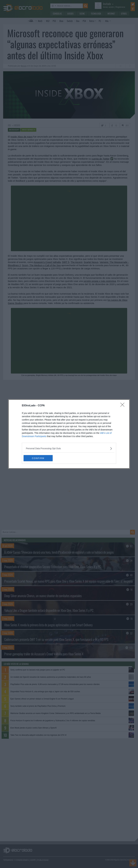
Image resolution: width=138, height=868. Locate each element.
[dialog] (69, 434)
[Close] (123, 406)
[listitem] (69, 449)
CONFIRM (38, 458)
